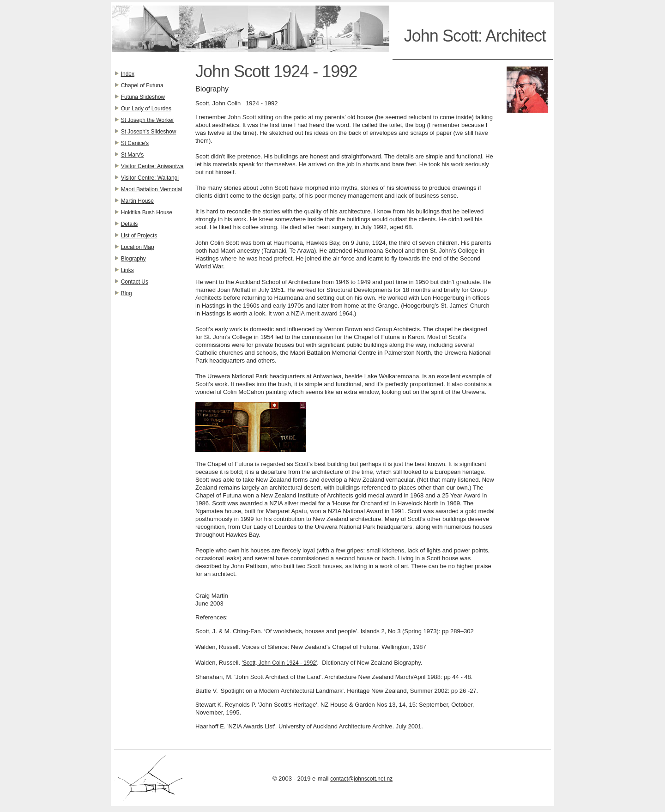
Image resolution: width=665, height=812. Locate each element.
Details (130, 224)
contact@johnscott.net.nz (361, 779)
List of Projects (139, 236)
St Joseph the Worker (148, 120)
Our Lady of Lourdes (146, 109)
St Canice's (135, 143)
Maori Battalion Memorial (152, 189)
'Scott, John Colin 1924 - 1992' (280, 663)
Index (128, 74)
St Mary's (133, 155)
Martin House (137, 201)
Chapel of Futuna (142, 85)
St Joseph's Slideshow (149, 132)
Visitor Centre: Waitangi (150, 178)
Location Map (138, 247)
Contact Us (135, 282)
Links (127, 270)
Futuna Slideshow (143, 97)
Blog (127, 293)
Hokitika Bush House (147, 212)
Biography (133, 259)
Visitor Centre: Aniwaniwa (152, 166)
